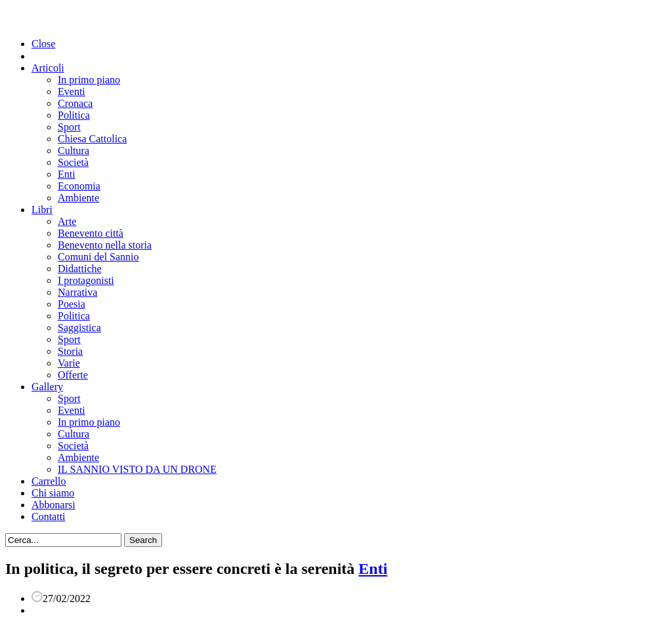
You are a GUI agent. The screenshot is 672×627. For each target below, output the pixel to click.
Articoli (48, 68)
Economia (79, 186)
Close (43, 44)
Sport (69, 127)
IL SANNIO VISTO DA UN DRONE (137, 469)
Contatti (49, 516)
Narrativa (77, 292)
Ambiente (78, 198)
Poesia (72, 304)
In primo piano (89, 80)
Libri (42, 210)
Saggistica (79, 328)
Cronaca (75, 103)
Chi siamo (53, 493)
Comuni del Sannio (98, 257)
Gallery (47, 387)
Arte (67, 221)
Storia (70, 351)
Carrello (49, 481)
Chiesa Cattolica (92, 139)
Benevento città (91, 233)
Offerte (73, 375)
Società (73, 162)
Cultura (73, 151)
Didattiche (80, 269)
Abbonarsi (53, 505)
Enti (67, 174)
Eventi (72, 91)
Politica (74, 115)
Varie (69, 363)
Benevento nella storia (105, 245)
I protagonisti (86, 280)
